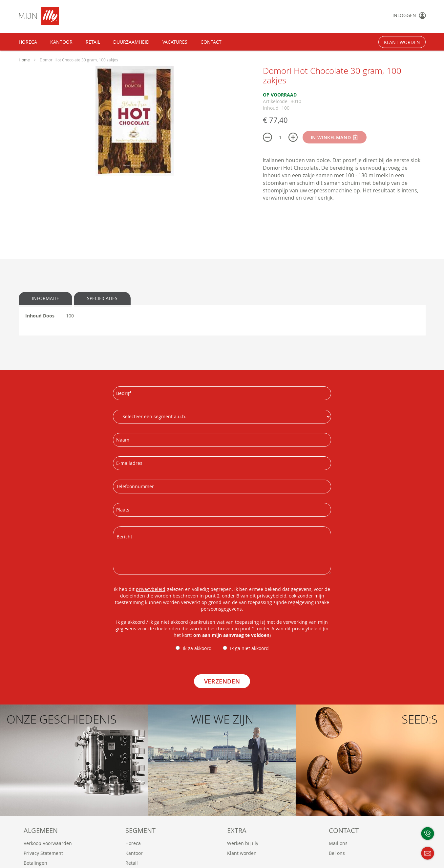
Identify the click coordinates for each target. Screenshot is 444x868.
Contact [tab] (344, 830)
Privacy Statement (43, 853)
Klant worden (242, 853)
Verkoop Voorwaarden (48, 843)
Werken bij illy (243, 843)
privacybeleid (151, 589)
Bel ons (337, 853)
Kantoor (134, 853)
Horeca (133, 843)
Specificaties (102, 298)
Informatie (45, 298)
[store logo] (60, 16)
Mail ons (338, 843)
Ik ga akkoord (197, 648)
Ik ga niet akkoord (249, 648)
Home (25, 60)
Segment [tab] (140, 830)
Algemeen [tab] (41, 830)
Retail (132, 863)
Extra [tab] (237, 830)
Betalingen (35, 863)
